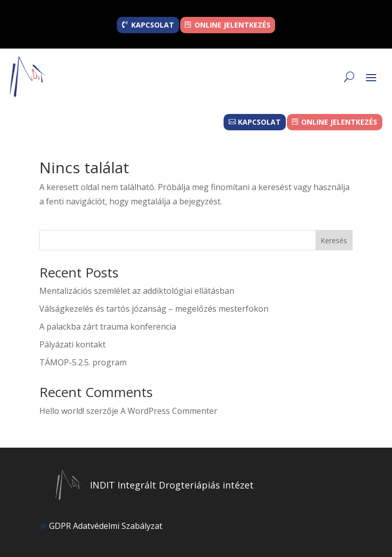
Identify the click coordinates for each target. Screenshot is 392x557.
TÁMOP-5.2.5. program (83, 362)
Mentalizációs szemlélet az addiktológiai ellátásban (137, 291)
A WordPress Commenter (169, 411)
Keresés (334, 240)
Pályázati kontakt (72, 344)
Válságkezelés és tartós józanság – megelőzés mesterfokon (154, 309)
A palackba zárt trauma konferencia (108, 327)
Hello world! (62, 411)
